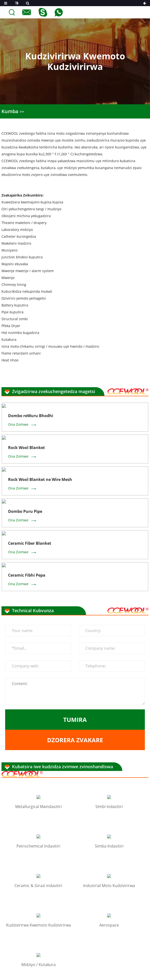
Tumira (75, 593)
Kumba (8, 111)
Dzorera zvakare (75, 614)
